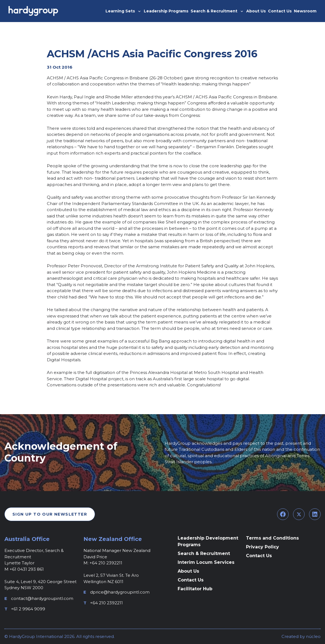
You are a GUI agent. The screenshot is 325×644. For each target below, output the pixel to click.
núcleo (313, 636)
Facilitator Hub (195, 589)
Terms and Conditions (272, 538)
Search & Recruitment (204, 553)
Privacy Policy (262, 547)
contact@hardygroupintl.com (42, 598)
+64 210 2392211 (106, 603)
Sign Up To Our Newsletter (50, 514)
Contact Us (191, 580)
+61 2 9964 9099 (28, 609)
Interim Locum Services (206, 562)
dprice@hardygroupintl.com (120, 592)
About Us (188, 571)
